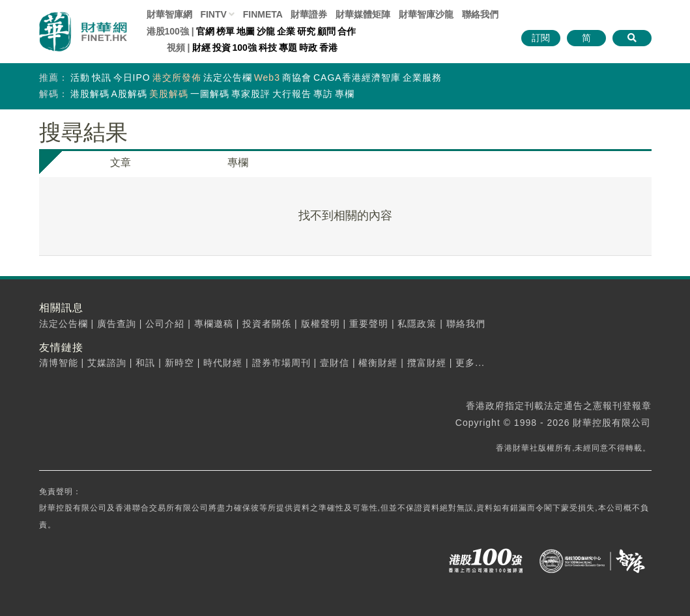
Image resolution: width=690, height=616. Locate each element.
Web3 (267, 77)
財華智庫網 (169, 14)
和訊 (145, 363)
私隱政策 (417, 324)
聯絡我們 (480, 14)
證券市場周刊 (281, 363)
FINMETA (263, 14)
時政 (308, 48)
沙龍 (266, 31)
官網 (205, 31)
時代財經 (223, 363)
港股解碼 (90, 94)
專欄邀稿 (214, 324)
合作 (347, 31)
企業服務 (422, 77)
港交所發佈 (177, 77)
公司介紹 (165, 324)
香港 (328, 48)
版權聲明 (321, 324)
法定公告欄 (228, 77)
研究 (306, 31)
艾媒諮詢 (107, 363)
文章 (121, 162)
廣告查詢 (117, 324)
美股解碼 (169, 94)
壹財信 (335, 363)
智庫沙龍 (426, 14)
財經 (201, 48)
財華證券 (309, 14)
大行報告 (292, 94)
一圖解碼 (210, 94)
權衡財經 (378, 363)
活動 (80, 77)
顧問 (326, 31)
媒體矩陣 (363, 14)
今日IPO (132, 77)
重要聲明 (369, 324)
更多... (470, 363)
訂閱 (541, 38)
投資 (222, 48)
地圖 (246, 31)
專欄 (345, 94)
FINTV (213, 14)
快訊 (102, 77)
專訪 (323, 94)
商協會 (297, 77)
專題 (288, 48)
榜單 (225, 31)
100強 (245, 48)
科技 (268, 48)
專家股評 (251, 94)
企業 (286, 31)
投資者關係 (267, 324)
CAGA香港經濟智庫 (357, 77)
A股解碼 (129, 94)
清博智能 (59, 363)
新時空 (180, 363)
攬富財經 (427, 363)
